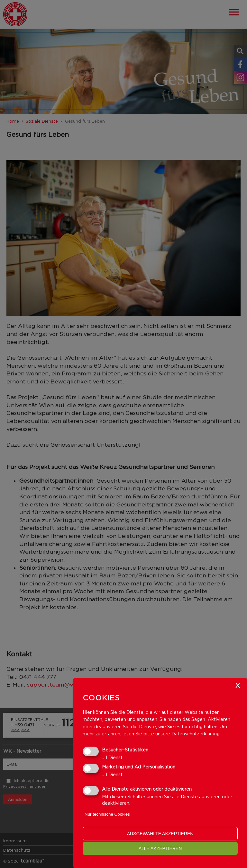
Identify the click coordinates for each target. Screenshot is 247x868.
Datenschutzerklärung (196, 734)
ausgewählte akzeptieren (160, 834)
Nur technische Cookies (107, 814)
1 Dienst (112, 757)
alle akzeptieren (160, 848)
